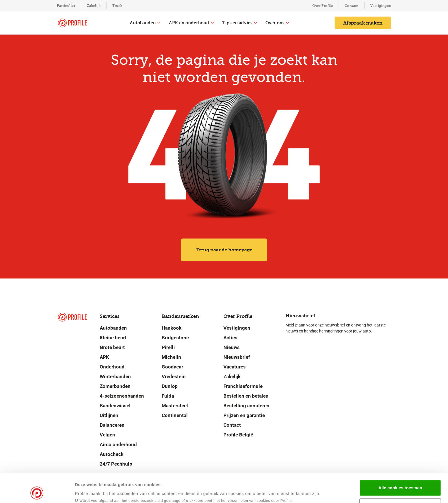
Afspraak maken (363, 23)
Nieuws (232, 347)
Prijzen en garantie (244, 415)
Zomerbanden (115, 386)
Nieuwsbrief (237, 357)
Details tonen (277, 492)
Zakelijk (94, 6)
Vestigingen (381, 6)
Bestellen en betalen (246, 396)
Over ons (277, 23)
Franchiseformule (243, 386)
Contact (352, 6)
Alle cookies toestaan (400, 460)
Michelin (171, 357)
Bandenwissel (115, 406)
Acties (230, 338)
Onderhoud (112, 367)
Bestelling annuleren (246, 406)
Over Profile (323, 6)
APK (104, 357)
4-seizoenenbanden (122, 396)
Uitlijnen (109, 415)
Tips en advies (240, 23)
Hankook (172, 328)
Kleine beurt (113, 338)
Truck (117, 6)
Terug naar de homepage (224, 250)
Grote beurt (112, 347)
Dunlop (170, 386)
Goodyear (172, 367)
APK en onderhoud (191, 23)
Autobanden (145, 23)
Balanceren (112, 425)
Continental (175, 415)
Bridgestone (175, 338)
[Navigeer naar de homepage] (73, 23)
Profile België (238, 435)
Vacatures (235, 367)
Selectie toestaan (400, 479)
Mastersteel (175, 406)
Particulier (66, 6)
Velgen (107, 435)
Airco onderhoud (118, 444)
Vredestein (174, 376)
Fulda (168, 396)
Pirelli (168, 347)
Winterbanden (115, 376)
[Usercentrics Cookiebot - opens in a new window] (37, 492)
